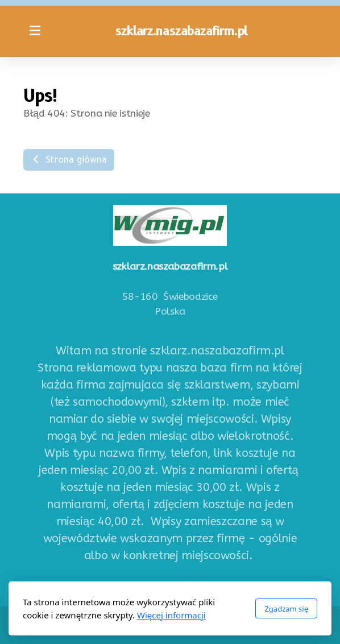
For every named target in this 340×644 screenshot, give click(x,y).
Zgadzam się (286, 609)
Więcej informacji (171, 615)
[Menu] (35, 31)
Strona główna (69, 160)
